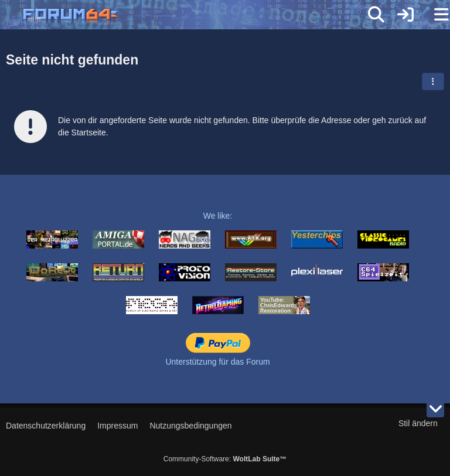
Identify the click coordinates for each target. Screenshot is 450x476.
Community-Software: (225, 459)
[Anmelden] (405, 15)
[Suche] (376, 15)
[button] (433, 81)
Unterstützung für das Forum (217, 362)
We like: (218, 216)
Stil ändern (418, 423)
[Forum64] (197, 16)
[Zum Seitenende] (435, 409)
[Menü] (435, 15)
